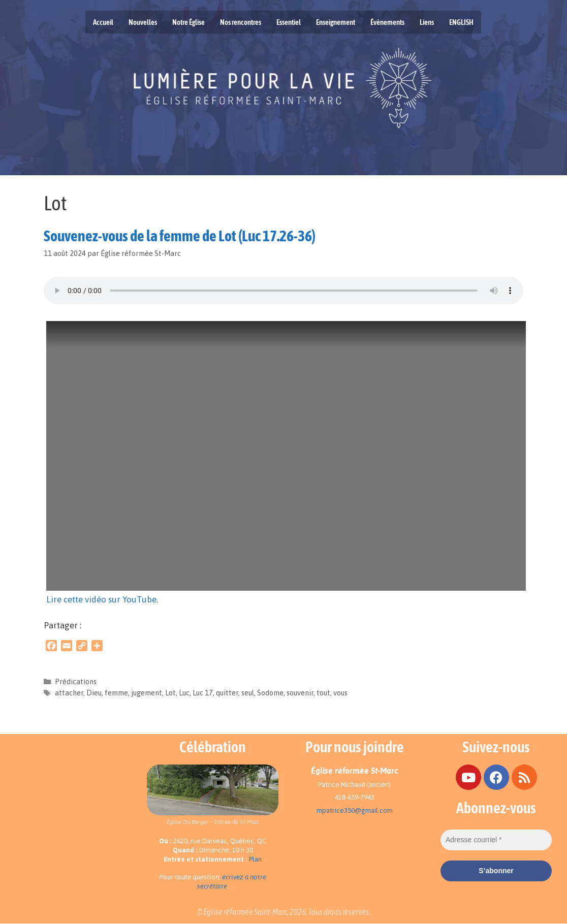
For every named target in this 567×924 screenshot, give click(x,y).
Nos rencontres (241, 22)
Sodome (270, 693)
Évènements (387, 22)
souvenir (300, 693)
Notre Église (188, 22)
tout (323, 693)
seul (248, 693)
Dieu (94, 693)
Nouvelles (143, 22)
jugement (147, 693)
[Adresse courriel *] (496, 840)
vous (340, 693)
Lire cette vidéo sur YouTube (101, 599)
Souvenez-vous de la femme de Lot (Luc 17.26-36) (180, 236)
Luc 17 (203, 693)
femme (116, 693)
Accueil (103, 22)
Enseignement (336, 22)
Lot (170, 693)
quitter (227, 693)
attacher (69, 693)
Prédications (76, 682)
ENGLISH (461, 22)
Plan (255, 859)
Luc (184, 693)
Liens (427, 22)
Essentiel (289, 22)
